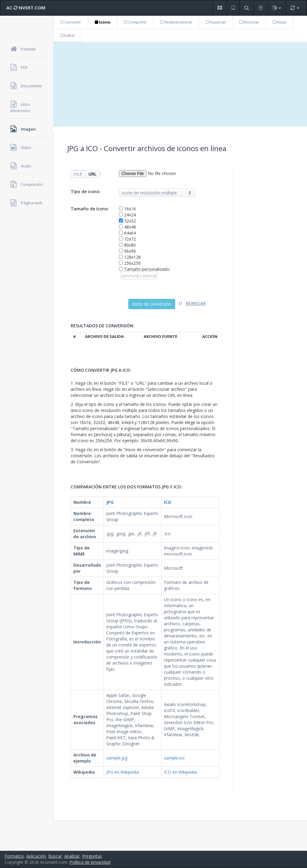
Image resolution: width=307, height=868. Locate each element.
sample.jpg (117, 758)
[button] (220, 8)
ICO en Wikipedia (180, 772)
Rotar (280, 22)
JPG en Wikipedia (123, 772)
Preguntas (92, 856)
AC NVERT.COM (26, 8)
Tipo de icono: (86, 191)
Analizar (72, 856)
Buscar (55, 856)
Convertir (71, 22)
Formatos (14, 856)
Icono (103, 22)
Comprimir (135, 22)
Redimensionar (176, 22)
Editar (68, 35)
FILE (78, 174)
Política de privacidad (90, 862)
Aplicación (36, 856)
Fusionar (216, 22)
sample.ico (174, 758)
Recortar (249, 22)
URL (93, 174)
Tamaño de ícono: (90, 209)
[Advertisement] (180, 84)
